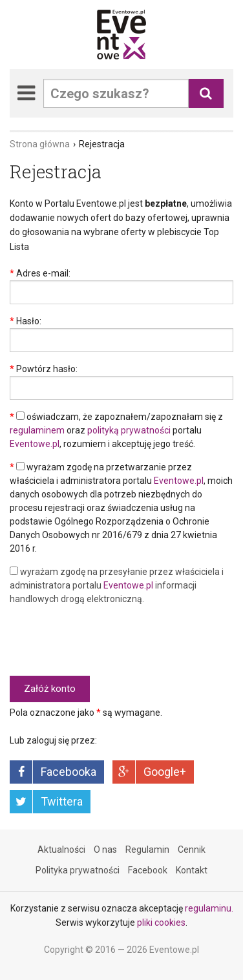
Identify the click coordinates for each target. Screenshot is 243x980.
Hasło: (29, 321)
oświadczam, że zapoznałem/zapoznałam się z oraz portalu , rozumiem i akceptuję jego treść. (116, 430)
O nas (105, 850)
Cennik (192, 850)
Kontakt (192, 870)
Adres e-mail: (43, 273)
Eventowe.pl (35, 444)
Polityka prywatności (78, 870)
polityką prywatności (129, 430)
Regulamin (147, 850)
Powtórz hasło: (47, 369)
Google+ (165, 772)
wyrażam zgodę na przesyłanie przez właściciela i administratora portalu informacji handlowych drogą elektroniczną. (117, 585)
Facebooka (69, 772)
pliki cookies (161, 923)
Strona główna (40, 144)
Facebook (148, 870)
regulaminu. (209, 908)
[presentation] (108, 641)
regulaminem (37, 430)
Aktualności (61, 850)
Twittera (62, 801)
